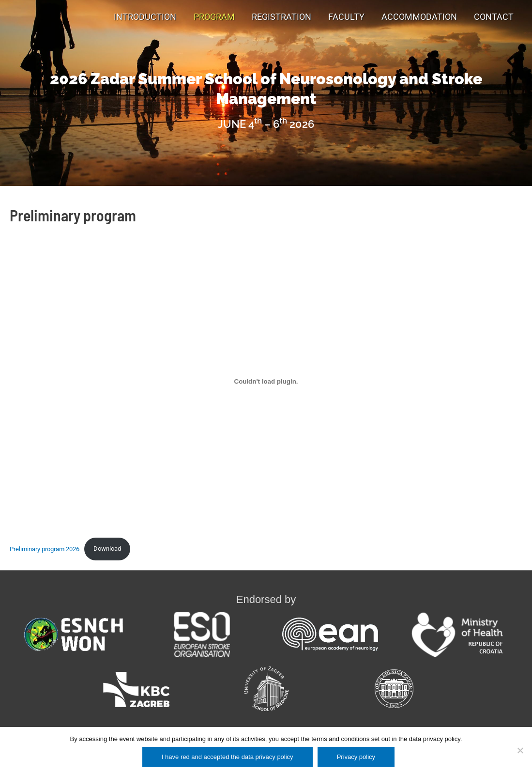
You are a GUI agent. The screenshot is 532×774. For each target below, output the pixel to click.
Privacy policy (356, 757)
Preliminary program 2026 (45, 549)
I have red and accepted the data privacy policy (228, 757)
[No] (520, 750)
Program (214, 17)
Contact (494, 17)
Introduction (145, 17)
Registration (281, 17)
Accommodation (419, 17)
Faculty (346, 17)
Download (107, 549)
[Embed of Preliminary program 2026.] (266, 382)
